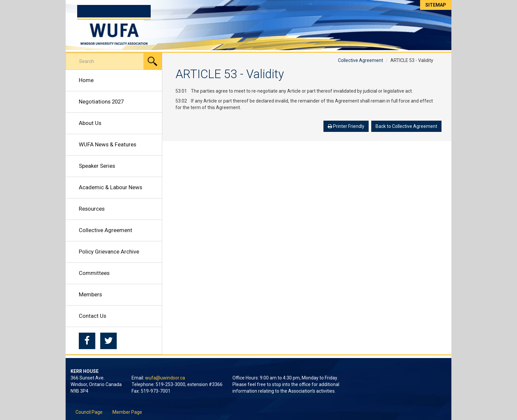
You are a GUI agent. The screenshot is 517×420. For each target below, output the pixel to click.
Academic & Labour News (110, 187)
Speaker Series (97, 166)
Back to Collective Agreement (406, 126)
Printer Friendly (346, 126)
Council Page (89, 412)
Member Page (127, 412)
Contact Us (92, 316)
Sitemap (436, 5)
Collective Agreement (106, 230)
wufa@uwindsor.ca (165, 378)
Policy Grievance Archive (109, 252)
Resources (92, 209)
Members (90, 294)
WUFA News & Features (107, 144)
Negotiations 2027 (101, 102)
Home (86, 80)
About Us (90, 123)
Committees (94, 273)
